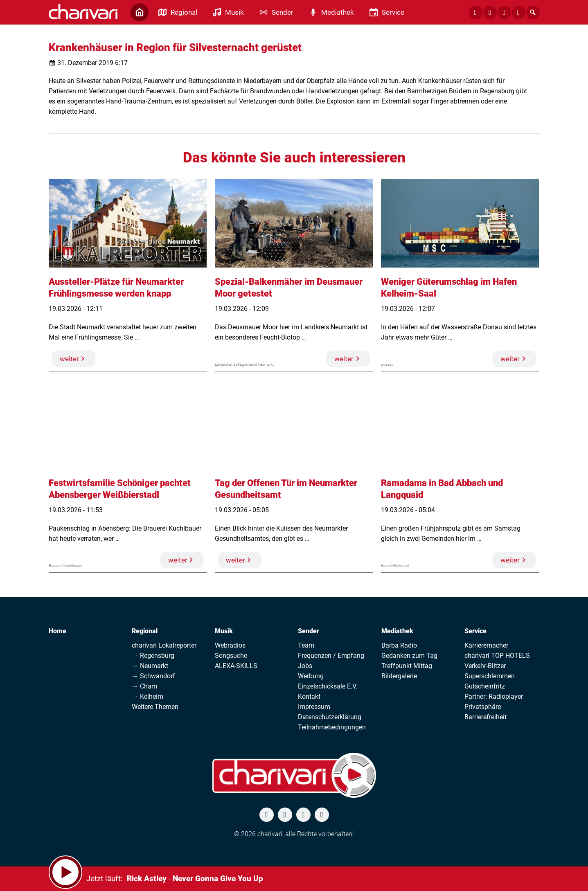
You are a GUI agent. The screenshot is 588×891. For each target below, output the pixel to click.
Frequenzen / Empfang (331, 656)
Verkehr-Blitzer (485, 666)
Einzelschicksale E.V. (328, 686)
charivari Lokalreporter (164, 645)
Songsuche (231, 656)
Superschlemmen (490, 676)
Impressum (314, 707)
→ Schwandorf (153, 676)
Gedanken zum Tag (409, 656)
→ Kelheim (148, 696)
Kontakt (309, 696)
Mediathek (397, 631)
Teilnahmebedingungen (332, 727)
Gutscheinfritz (485, 686)
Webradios (230, 645)
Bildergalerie (399, 676)
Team (306, 645)
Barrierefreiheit (485, 717)
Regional (145, 631)
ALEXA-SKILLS (236, 666)
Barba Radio (399, 645)
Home (57, 631)
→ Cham (144, 686)
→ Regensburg (153, 656)
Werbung (311, 676)
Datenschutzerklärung (330, 717)
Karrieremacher (486, 645)
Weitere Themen (155, 707)
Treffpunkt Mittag (407, 666)
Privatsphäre (483, 707)
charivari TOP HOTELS (497, 656)
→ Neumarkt (150, 666)
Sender (309, 631)
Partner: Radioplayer (494, 696)
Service (475, 631)
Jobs (305, 666)
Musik (224, 631)
